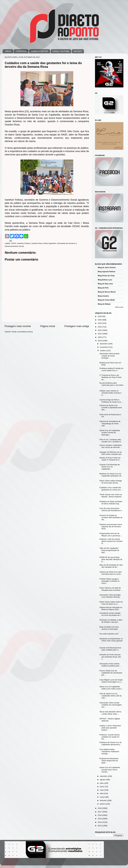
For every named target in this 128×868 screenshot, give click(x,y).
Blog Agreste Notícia (106, 272)
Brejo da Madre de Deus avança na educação (109, 628)
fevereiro (104, 800)
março (103, 797)
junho (102, 787)
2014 (100, 822)
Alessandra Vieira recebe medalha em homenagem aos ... (111, 705)
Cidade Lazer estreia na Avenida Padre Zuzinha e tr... (110, 393)
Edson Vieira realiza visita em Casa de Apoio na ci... (111, 603)
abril (102, 793)
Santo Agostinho (50, 243)
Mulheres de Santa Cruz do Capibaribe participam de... (111, 475)
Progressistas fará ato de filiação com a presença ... (111, 534)
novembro (104, 347)
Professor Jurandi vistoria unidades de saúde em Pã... (110, 737)
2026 (100, 316)
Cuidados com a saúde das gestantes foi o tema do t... (111, 489)
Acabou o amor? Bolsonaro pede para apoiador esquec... (110, 728)
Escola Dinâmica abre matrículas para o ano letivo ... (111, 385)
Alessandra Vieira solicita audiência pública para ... (110, 665)
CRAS (13, 243)
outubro (103, 351)
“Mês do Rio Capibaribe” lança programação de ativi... (109, 550)
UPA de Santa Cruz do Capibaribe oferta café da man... (111, 696)
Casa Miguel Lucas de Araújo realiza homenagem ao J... (111, 681)
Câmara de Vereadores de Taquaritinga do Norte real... (110, 423)
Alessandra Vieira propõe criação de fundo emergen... (109, 356)
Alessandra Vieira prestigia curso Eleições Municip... (110, 596)
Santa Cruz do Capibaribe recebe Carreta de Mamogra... (110, 433)
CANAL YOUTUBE (61, 51)
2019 (100, 341)
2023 (100, 327)
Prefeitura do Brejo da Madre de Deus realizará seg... (111, 503)
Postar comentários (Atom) (22, 332)
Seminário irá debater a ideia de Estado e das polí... (111, 621)
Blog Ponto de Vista (106, 276)
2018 (100, 808)
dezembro (104, 344)
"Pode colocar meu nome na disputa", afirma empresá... (111, 496)
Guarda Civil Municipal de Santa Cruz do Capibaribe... (110, 467)
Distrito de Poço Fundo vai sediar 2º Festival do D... (110, 459)
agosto (103, 780)
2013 (100, 826)
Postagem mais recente (18, 326)
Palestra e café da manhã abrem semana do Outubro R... (111, 541)
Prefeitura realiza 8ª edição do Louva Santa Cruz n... (111, 369)
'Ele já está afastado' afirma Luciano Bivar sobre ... (110, 713)
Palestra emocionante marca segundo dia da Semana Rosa (111, 527)
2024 (100, 323)
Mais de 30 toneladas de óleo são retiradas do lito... (111, 566)
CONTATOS (21, 51)
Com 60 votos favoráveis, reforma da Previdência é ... (111, 509)
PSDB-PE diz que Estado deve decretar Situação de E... (111, 559)
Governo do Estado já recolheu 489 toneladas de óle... (111, 517)
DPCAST (78, 51)
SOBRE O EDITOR (40, 51)
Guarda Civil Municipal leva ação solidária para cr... (110, 649)
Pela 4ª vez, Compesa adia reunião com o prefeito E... (111, 441)
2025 (100, 320)
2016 (100, 815)
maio (102, 790)
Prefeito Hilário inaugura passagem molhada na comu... (110, 581)
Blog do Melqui (104, 304)
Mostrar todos (119, 307)
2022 (100, 330)
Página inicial (48, 326)
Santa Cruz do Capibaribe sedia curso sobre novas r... (111, 688)
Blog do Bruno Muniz (107, 292)
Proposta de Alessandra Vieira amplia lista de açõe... (109, 761)
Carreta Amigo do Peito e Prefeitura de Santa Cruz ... (111, 401)
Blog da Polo (103, 288)
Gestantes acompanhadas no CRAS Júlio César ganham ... (111, 641)
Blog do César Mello (106, 300)
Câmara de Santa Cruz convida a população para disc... (111, 407)
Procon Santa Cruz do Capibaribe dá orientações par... (111, 673)
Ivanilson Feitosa (24, 243)
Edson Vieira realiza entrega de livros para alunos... (111, 482)
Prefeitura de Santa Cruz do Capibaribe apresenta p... (111, 743)
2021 (100, 334)
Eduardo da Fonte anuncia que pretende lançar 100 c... (110, 657)
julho (102, 783)
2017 (100, 812)
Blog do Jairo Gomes (107, 267)
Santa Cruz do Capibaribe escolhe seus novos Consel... (110, 770)
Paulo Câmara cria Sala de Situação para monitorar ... (111, 589)
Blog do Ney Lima (105, 284)
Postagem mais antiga (77, 326)
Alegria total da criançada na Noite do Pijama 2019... (111, 608)
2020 (100, 337)
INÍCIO (8, 51)
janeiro (103, 804)
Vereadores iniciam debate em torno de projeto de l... (111, 614)
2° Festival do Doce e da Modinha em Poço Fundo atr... (110, 377)
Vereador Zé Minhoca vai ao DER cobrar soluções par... (111, 453)
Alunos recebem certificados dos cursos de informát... (111, 446)
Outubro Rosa (37, 243)
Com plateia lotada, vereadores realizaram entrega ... (109, 752)
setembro (104, 776)
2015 (100, 819)
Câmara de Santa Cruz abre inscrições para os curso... (111, 573)
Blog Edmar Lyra (105, 280)
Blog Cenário (103, 296)
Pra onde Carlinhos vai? (109, 634)
